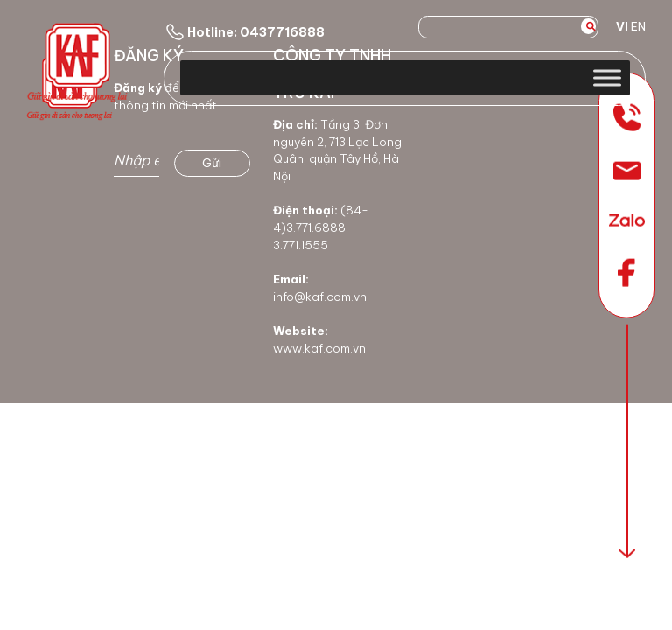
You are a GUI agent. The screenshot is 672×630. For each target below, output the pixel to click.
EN (638, 26)
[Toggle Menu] (607, 77)
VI (622, 26)
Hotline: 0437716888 (244, 32)
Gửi (212, 163)
